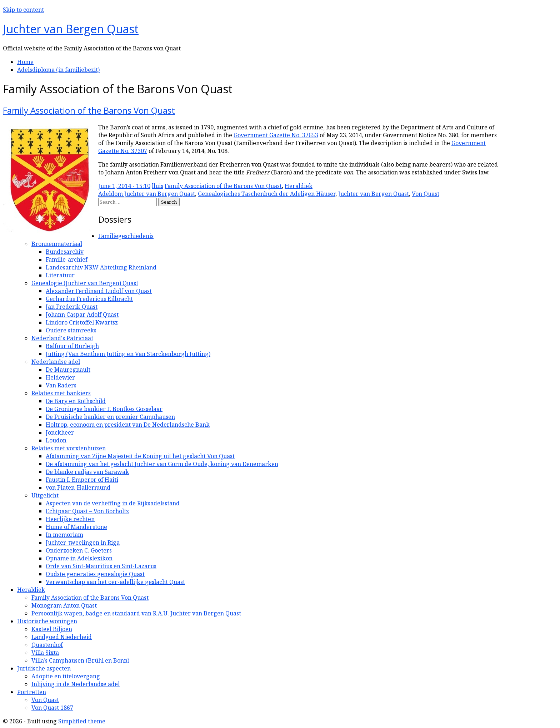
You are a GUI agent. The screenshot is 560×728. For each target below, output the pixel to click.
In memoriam (64, 535)
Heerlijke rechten (70, 519)
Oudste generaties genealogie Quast (95, 574)
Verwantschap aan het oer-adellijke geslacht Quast (115, 582)
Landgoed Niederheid (62, 637)
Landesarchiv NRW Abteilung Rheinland (101, 267)
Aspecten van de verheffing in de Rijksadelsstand (113, 503)
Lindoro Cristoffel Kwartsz (82, 322)
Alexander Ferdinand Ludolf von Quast (99, 291)
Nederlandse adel (56, 362)
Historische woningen (47, 621)
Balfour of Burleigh (72, 346)
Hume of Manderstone (76, 527)
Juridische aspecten (44, 668)
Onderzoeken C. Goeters (79, 550)
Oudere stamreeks (71, 330)
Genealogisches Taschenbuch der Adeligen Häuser (267, 194)
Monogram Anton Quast (64, 605)
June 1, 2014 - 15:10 (124, 186)
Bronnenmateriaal (57, 244)
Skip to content (23, 10)
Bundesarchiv (65, 252)
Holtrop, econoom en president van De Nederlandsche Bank (128, 425)
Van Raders (61, 385)
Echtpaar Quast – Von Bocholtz (87, 511)
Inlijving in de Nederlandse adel (76, 684)
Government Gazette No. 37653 (276, 135)
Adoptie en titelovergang (66, 676)
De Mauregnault (68, 370)
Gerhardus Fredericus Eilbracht (89, 299)
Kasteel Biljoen (52, 629)
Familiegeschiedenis (126, 236)
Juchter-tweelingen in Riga (83, 543)
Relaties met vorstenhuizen (69, 448)
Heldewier (60, 377)
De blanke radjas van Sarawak (87, 472)
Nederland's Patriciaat (62, 338)
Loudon (56, 440)
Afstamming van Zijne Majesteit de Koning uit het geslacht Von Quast (140, 456)
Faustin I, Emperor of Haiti (82, 480)
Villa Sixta (45, 653)
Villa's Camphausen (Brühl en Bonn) (80, 660)
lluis (157, 186)
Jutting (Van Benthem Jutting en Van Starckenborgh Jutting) (128, 354)
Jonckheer (60, 432)
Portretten (32, 692)
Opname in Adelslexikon (79, 558)
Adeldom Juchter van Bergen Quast (147, 194)
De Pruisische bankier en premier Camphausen (110, 417)
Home (25, 62)
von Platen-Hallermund (78, 487)
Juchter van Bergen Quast (71, 29)
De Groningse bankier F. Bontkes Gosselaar (104, 409)
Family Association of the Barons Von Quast (89, 110)
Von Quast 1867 (52, 708)
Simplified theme (82, 721)
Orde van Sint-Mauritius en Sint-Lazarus (101, 566)
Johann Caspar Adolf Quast (82, 315)
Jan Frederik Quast (72, 307)
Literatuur (60, 275)
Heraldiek (299, 186)
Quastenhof (47, 645)
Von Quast (426, 194)
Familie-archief (67, 259)
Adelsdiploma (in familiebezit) (58, 70)
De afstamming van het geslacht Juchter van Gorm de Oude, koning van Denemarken (162, 464)
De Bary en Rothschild (76, 401)
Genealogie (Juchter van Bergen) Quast (85, 283)
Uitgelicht (45, 495)
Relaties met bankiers (61, 393)
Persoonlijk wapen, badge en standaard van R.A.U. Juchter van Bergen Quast (136, 613)
